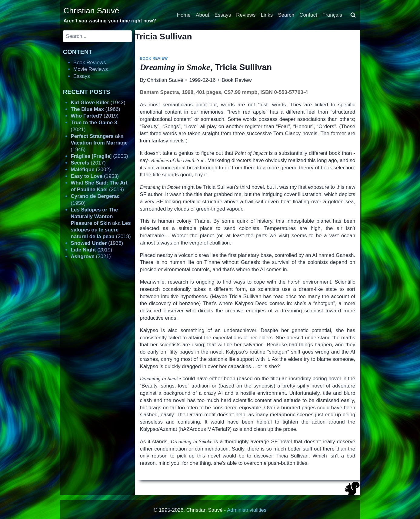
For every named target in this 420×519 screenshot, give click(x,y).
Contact (308, 15)
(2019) (95, 116)
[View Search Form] (353, 15)
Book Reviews (90, 63)
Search (286, 15)
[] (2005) (99, 156)
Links (267, 15)
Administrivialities (247, 510)
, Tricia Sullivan (206, 67)
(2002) (91, 170)
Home (184, 15)
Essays (223, 15)
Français (332, 15)
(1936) (97, 243)
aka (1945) (99, 143)
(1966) (95, 109)
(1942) (98, 103)
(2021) (91, 256)
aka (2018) (101, 223)
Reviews (246, 15)
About (202, 15)
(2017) (88, 163)
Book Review (154, 58)
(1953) (95, 176)
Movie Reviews (91, 69)
